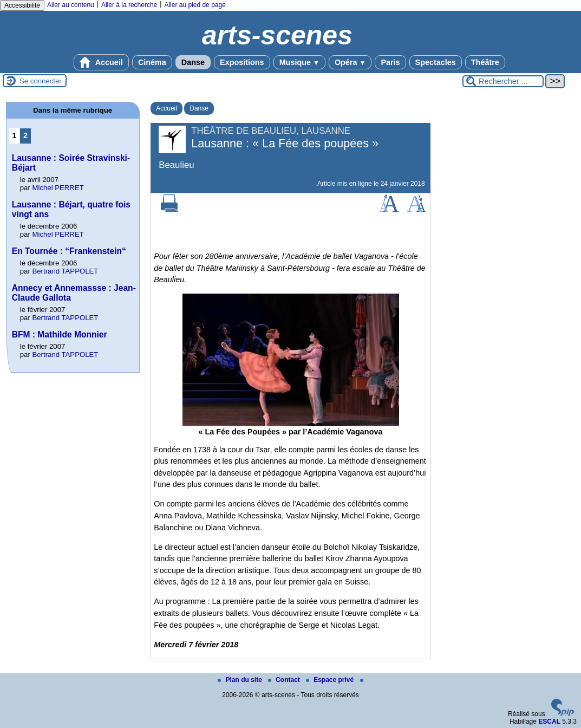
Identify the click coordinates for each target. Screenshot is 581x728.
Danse (193, 62)
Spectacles (436, 62)
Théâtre (485, 62)
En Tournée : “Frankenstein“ (69, 251)
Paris (390, 62)
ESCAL (549, 721)
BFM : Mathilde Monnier (60, 334)
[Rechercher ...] (503, 81)
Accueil (101, 62)
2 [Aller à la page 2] (25, 135)
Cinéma (152, 62)
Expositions (242, 62)
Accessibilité (22, 5)
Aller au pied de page (195, 5)
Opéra (350, 62)
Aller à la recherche (129, 5)
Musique (299, 62)
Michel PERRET (58, 188)
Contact (285, 680)
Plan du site (241, 680)
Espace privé (331, 680)
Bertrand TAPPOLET (65, 271)
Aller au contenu (71, 5)
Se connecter (41, 81)
